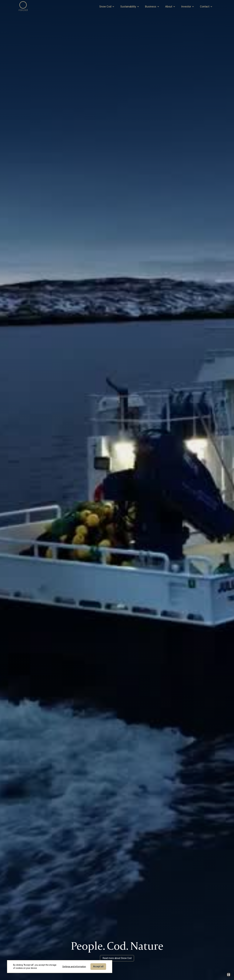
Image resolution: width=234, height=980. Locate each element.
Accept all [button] (98, 966)
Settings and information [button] (74, 967)
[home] (23, 7)
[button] (107, 7)
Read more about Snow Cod (117, 958)
